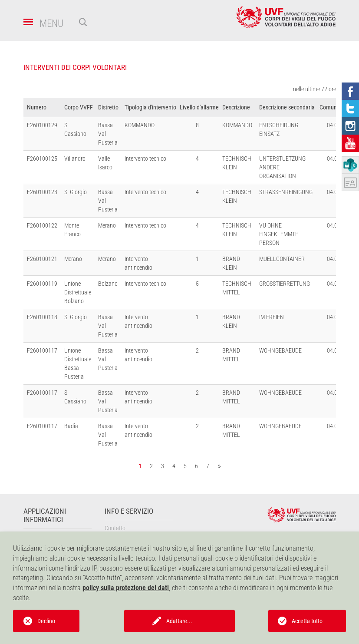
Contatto (115, 528)
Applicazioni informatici (45, 515)
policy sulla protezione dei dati (126, 588)
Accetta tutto (307, 621)
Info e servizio (129, 511)
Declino (46, 621)
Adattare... (179, 621)
